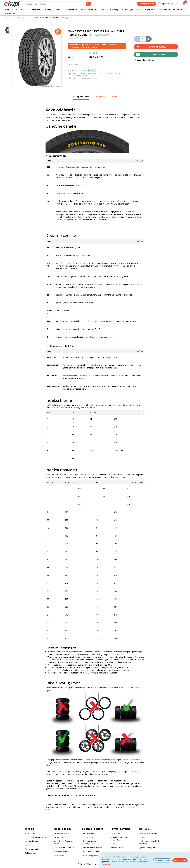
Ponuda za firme (60, 852)
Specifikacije (100, 97)
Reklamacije (115, 833)
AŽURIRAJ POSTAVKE (162, 860)
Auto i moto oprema (89, 9)
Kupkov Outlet (10, 13)
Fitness (104, 9)
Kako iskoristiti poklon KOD (64, 848)
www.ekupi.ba (108, 857)
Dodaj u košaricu (158, 47)
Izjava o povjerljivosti (147, 848)
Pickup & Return (117, 848)
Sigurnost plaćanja (90, 837)
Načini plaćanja (88, 833)
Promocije (177, 9)
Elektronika (37, 9)
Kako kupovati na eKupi (63, 837)
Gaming (48, 9)
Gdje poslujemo (31, 841)
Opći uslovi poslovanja (148, 833)
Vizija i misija (30, 833)
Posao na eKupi (31, 849)
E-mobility (114, 9)
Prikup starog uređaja (91, 856)
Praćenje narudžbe (146, 4)
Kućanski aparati (11, 9)
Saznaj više (74, 64)
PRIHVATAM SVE (180, 860)
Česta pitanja (59, 856)
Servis (113, 844)
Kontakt (142, 837)
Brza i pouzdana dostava (92, 848)
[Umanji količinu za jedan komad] (137, 39)
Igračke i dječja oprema (132, 9)
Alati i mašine (72, 9)
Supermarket (151, 9)
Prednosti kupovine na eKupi (37, 837)
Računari (25, 9)
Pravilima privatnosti (119, 862)
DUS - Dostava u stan (91, 852)
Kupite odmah (158, 55)
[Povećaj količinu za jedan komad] (149, 39)
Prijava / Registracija (168, 4)
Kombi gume (23, 18)
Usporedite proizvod (144, 60)
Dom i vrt (59, 9)
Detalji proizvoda (81, 98)
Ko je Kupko (30, 845)
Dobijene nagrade (32, 853)
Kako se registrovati (62, 833)
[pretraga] (88, 4)
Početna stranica (9, 18)
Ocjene (114, 97)
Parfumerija (165, 9)
